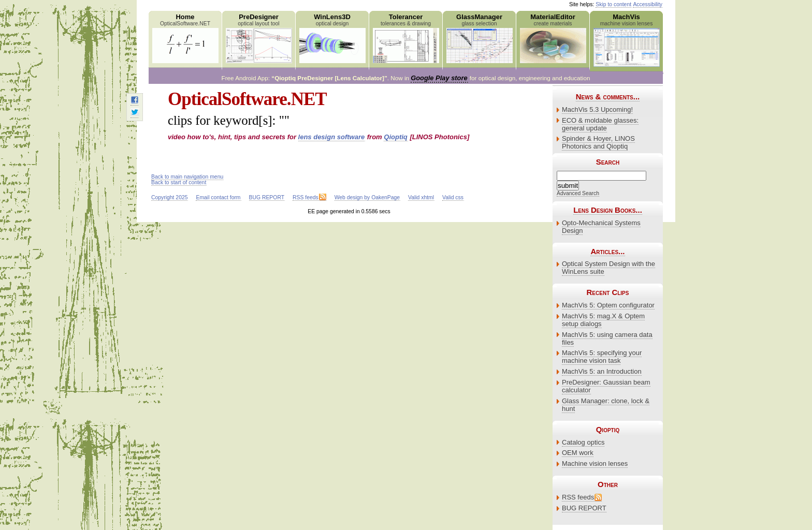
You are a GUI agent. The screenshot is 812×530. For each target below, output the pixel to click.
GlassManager (479, 38)
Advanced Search (578, 193)
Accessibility (648, 4)
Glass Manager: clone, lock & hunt (606, 405)
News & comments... (608, 97)
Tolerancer (406, 38)
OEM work (578, 453)
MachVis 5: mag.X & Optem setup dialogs (603, 320)
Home (185, 38)
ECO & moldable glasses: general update (600, 124)
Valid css (453, 197)
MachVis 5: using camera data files (607, 338)
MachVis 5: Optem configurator (608, 305)
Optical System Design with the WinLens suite (608, 268)
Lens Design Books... (608, 210)
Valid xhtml (421, 197)
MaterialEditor (553, 38)
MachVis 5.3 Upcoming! (597, 109)
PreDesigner (259, 38)
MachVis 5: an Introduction (602, 371)
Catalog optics (583, 442)
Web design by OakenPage (367, 197)
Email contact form (218, 197)
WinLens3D (332, 38)
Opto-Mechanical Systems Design (601, 227)
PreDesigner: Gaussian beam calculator (606, 386)
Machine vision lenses (595, 463)
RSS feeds (578, 497)
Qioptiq (396, 137)
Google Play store (439, 78)
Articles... (607, 251)
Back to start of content (179, 182)
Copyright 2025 (169, 197)
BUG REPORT (584, 508)
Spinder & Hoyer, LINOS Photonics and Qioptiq (598, 142)
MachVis (626, 40)
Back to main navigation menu (187, 177)
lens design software (332, 137)
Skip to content (613, 4)
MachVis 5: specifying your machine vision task (602, 357)
